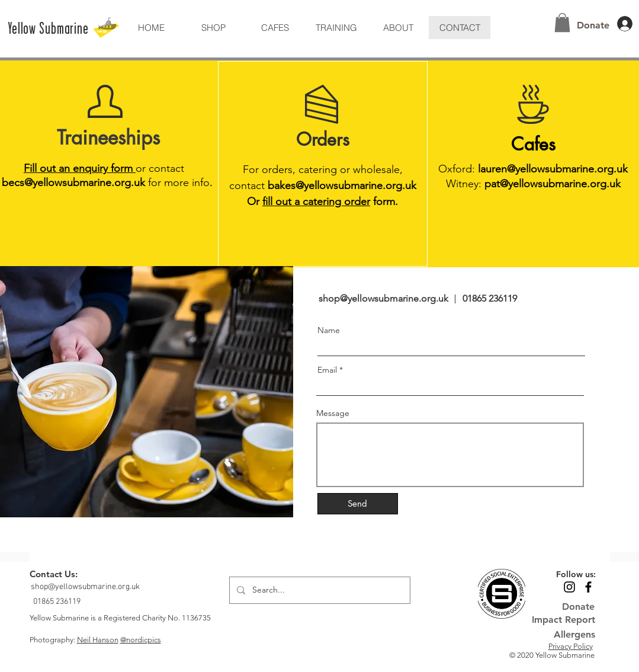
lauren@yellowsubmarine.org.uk (553, 169)
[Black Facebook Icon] (588, 587)
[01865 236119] (58, 602)
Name (329, 330)
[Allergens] (563, 635)
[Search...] (319, 590)
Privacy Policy (571, 646)
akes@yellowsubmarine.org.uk (345, 185)
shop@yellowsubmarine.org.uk (383, 298)
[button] (398, 28)
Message (333, 413)
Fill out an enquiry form (80, 168)
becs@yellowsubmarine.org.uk (73, 183)
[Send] (358, 504)
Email (327, 370)
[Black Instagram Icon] (569, 587)
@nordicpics (141, 640)
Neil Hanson (98, 640)
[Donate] (593, 25)
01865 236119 (490, 298)
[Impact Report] (563, 620)
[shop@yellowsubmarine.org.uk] (86, 587)
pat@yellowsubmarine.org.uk (553, 184)
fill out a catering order (316, 201)
